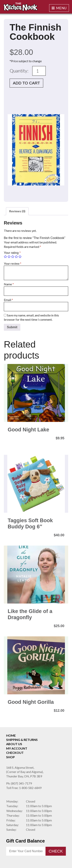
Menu (59, 8)
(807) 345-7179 (19, 783)
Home (11, 735)
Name (9, 284)
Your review (13, 263)
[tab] (17, 211)
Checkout (15, 753)
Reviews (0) (17, 211)
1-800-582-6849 (24, 788)
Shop (10, 757)
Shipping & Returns (22, 740)
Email (8, 300)
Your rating (12, 253)
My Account (17, 748)
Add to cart (26, 83)
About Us (14, 744)
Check (56, 851)
